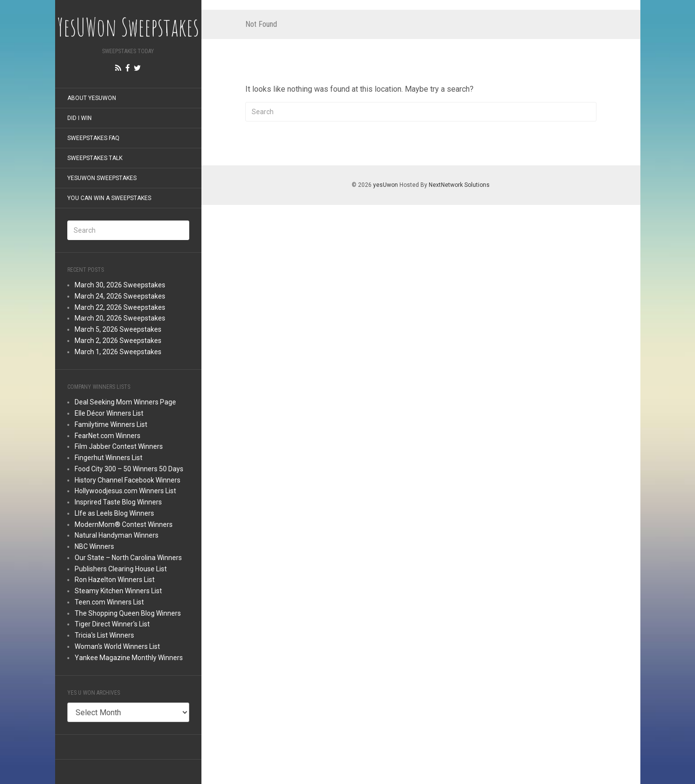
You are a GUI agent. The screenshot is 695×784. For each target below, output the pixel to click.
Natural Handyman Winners (117, 535)
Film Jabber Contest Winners (119, 446)
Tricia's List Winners (104, 635)
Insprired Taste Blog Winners (118, 502)
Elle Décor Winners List (109, 413)
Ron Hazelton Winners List (115, 580)
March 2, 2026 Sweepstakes (118, 341)
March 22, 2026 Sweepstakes (120, 307)
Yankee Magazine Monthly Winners (129, 658)
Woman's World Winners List (117, 646)
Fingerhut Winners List (109, 458)
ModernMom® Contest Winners (124, 524)
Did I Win (79, 118)
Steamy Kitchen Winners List (118, 591)
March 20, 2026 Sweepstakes (120, 318)
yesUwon (386, 185)
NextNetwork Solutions (459, 185)
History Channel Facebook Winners (128, 480)
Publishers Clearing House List (121, 569)
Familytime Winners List (111, 424)
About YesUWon (92, 98)
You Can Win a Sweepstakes (109, 198)
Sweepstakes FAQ (93, 138)
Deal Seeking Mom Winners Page (125, 402)
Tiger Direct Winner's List (112, 624)
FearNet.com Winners (108, 436)
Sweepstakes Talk (95, 158)
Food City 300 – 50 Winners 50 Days (129, 469)
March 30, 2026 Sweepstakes (120, 285)
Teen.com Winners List (109, 602)
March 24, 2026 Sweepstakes (120, 296)
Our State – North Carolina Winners (128, 558)
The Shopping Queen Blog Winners (128, 613)
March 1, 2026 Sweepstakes (118, 352)
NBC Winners (94, 546)
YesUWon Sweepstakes (102, 178)
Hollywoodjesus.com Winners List (125, 491)
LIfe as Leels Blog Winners (114, 513)
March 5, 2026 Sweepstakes (118, 329)
